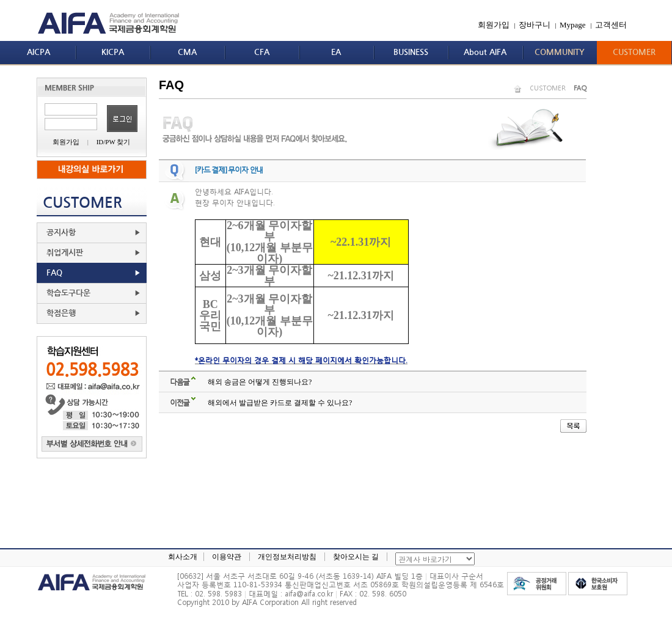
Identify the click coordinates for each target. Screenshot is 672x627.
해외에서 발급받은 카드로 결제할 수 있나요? (280, 403)
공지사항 (61, 233)
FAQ (54, 273)
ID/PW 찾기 (114, 142)
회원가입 (494, 25)
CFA (262, 52)
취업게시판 (65, 253)
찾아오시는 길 (356, 557)
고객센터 (611, 25)
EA (336, 52)
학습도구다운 (68, 293)
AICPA (38, 52)
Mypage (573, 25)
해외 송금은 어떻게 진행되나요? (260, 382)
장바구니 (535, 25)
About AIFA (485, 52)
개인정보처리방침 (287, 557)
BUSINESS (411, 52)
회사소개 (183, 557)
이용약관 (227, 557)
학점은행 (61, 313)
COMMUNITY (560, 52)
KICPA (113, 52)
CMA (187, 52)
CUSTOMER (634, 52)
